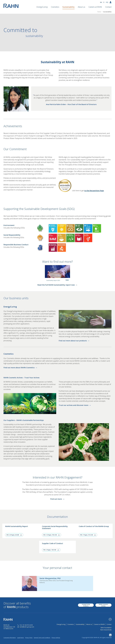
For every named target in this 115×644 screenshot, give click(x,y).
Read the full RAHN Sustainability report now (57, 285)
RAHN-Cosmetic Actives (103, 605)
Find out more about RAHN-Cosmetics (21, 368)
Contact (108, 7)
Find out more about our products (74, 341)
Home (99, 12)
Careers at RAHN (95, 7)
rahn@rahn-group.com (26, 627)
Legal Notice (20, 638)
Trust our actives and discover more (75, 405)
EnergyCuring (42, 7)
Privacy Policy (29, 638)
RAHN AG (96, 638)
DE (104, 2)
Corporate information (10, 638)
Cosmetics (55, 7)
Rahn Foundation (106, 628)
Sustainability (68, 7)
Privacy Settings (56, 638)
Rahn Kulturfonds (106, 630)
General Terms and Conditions (42, 638)
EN (101, 2)
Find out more (57, 499)
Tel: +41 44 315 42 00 (25, 625)
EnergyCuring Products (86, 605)
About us (81, 7)
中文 (107, 2)
